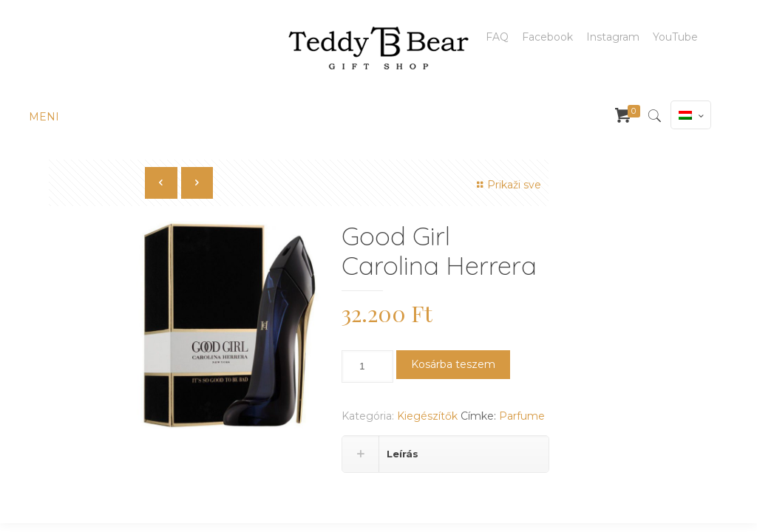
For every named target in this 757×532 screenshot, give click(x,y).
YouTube (675, 37)
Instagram (613, 37)
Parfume (522, 416)
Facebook (547, 37)
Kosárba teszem (453, 364)
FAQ (497, 37)
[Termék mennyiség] (367, 366)
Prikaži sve (507, 185)
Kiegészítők (427, 416)
